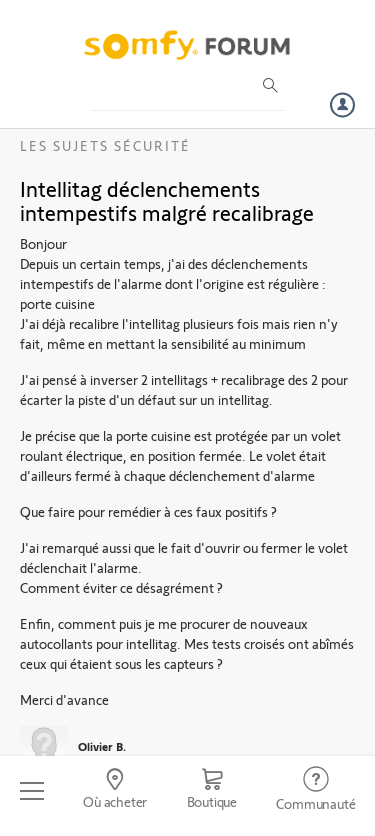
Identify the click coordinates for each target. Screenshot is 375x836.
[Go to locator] (114, 791)
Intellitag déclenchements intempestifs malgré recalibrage (167, 200)
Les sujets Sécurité (105, 145)
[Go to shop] (212, 791)
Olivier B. (102, 746)
